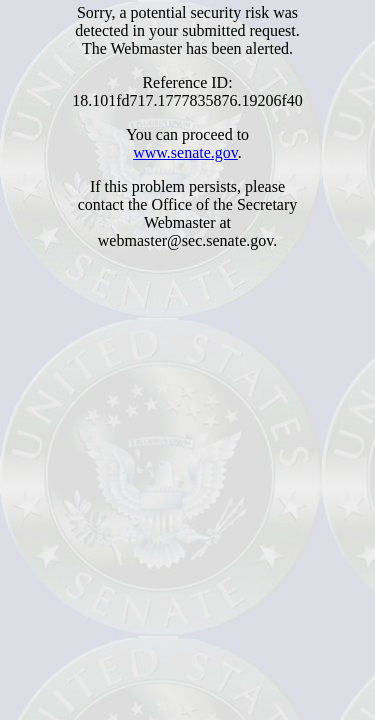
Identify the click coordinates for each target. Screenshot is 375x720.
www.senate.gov (185, 152)
